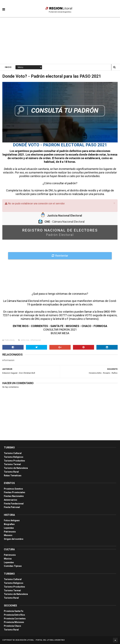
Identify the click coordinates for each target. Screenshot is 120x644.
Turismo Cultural (13, 453)
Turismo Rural (11, 472)
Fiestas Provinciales (15, 492)
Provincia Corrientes (15, 619)
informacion (36, 340)
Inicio (8, 67)
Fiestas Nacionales (14, 496)
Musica (8, 559)
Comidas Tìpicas (13, 566)
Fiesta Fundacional (14, 504)
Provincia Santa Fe (14, 611)
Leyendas (9, 528)
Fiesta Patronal (12, 507)
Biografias (9, 524)
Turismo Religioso (14, 457)
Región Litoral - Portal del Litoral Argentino (42, 640)
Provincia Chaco (12, 626)
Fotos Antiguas (12, 520)
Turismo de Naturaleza (16, 468)
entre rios (25, 340)
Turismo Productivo (14, 461)
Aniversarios (11, 500)
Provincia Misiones (14, 622)
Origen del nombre (14, 539)
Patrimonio (10, 532)
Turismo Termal (12, 464)
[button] (4, 7)
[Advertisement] (60, 41)
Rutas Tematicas (13, 476)
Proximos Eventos (13, 489)
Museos (8, 535)
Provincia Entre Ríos (14, 615)
